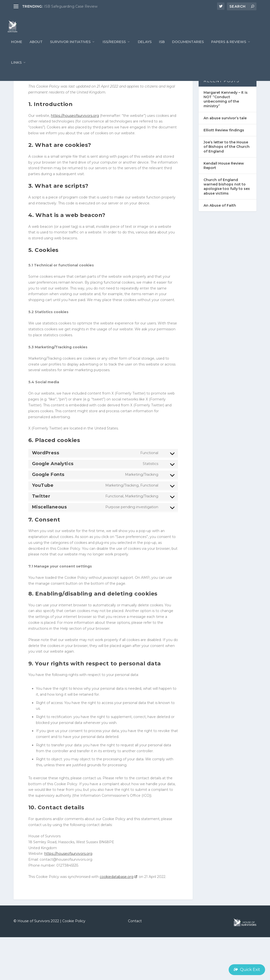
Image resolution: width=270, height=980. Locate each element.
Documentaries (188, 52)
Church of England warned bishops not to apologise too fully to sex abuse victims (227, 229)
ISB (162, 52)
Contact (135, 964)
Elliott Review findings (224, 173)
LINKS (16, 72)
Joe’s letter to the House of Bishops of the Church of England (227, 189)
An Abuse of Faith (220, 248)
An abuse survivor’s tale (225, 161)
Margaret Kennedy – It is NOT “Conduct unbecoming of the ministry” (226, 142)
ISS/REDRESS (114, 52)
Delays (145, 52)
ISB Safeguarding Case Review (71, 6)
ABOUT (36, 52)
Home (17, 52)
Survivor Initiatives (70, 52)
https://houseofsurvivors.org (75, 158)
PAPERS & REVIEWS (229, 52)
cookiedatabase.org (117, 919)
